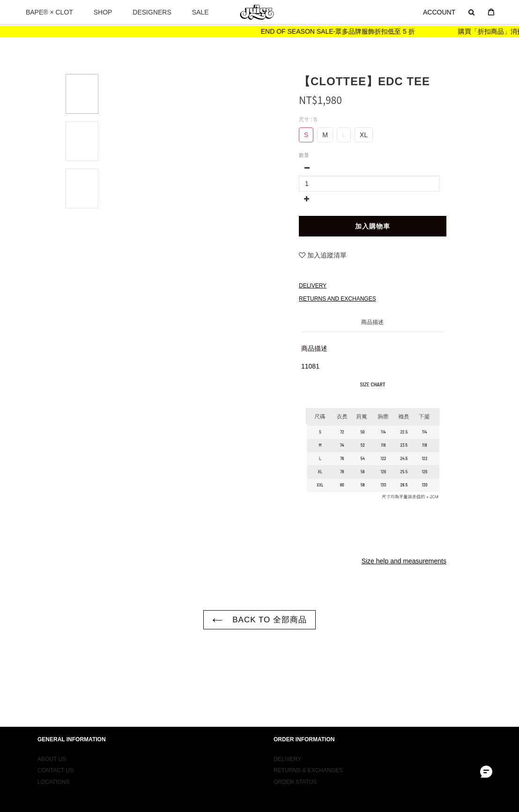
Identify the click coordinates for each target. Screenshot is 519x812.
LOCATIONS (53, 774)
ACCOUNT (439, 12)
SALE (200, 12)
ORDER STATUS (295, 774)
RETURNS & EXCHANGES (308, 763)
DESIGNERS (152, 12)
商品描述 (372, 322)
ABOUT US (52, 752)
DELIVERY (287, 752)
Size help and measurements (404, 561)
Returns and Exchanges (337, 299)
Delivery (313, 286)
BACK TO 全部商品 (259, 620)
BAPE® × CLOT (49, 12)
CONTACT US (56, 763)
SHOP (103, 12)
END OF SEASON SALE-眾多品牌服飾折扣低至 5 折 (346, 31)
